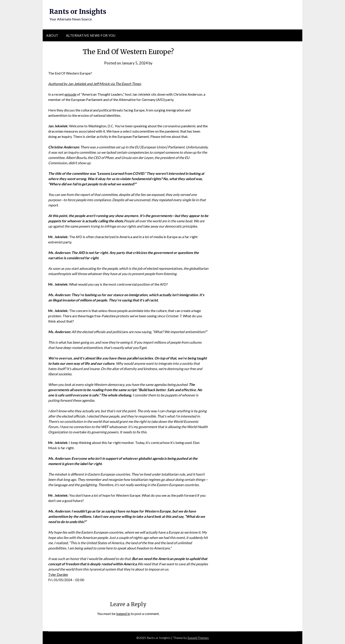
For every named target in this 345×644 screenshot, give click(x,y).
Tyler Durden (58, 574)
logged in (123, 614)
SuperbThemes (198, 638)
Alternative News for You (91, 35)
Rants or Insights (78, 11)
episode (70, 94)
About (52, 35)
